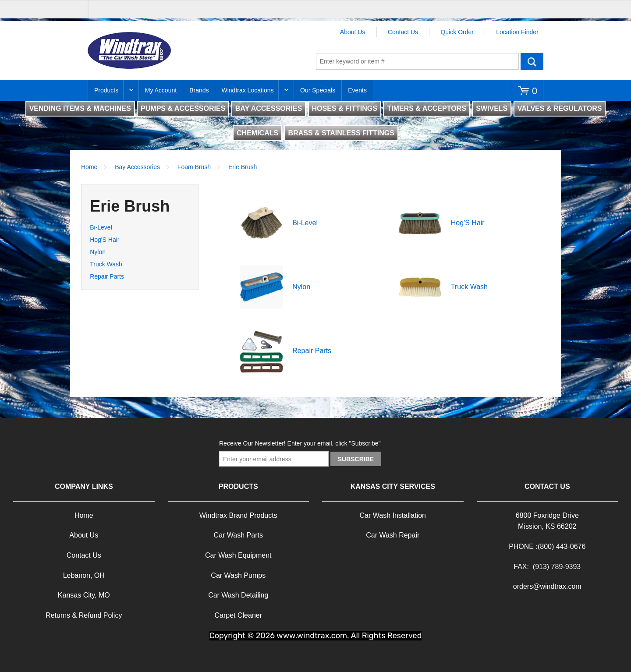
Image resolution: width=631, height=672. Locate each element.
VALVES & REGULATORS (560, 108)
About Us (353, 32)
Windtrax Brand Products (238, 515)
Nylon (98, 252)
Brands (199, 90)
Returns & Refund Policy (84, 615)
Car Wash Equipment (238, 555)
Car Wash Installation (393, 515)
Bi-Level (101, 227)
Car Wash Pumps (238, 575)
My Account (161, 90)
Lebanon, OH (84, 575)
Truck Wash (106, 264)
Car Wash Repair (393, 535)
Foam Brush (194, 167)
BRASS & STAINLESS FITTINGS (341, 133)
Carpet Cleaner (239, 615)
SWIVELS (492, 108)
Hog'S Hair (105, 240)
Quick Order (457, 32)
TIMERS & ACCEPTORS (426, 108)
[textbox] (417, 61)
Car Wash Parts (238, 535)
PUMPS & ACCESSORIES (183, 108)
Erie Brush (243, 167)
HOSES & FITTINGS (345, 108)
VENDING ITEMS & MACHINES (80, 108)
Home (89, 167)
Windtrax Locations (247, 90)
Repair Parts (107, 276)
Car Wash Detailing (238, 595)
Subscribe (356, 459)
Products (106, 90)
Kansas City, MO (84, 595)
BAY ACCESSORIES (269, 108)
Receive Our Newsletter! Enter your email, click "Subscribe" (300, 443)
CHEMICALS (257, 133)
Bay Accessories (137, 167)
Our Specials (318, 90)
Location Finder (517, 32)
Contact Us (403, 32)
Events (357, 90)
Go (532, 61)
